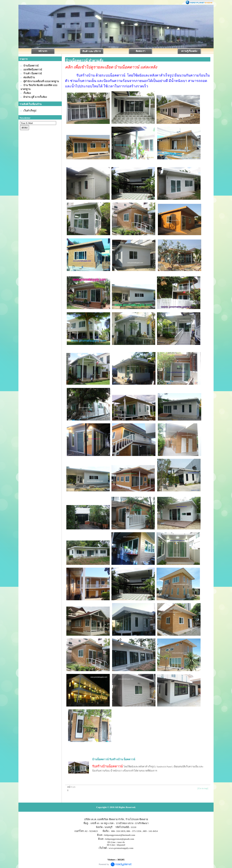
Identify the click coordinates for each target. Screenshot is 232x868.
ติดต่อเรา (141, 51)
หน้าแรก (43, 51)
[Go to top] (203, 788)
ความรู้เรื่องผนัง (189, 51)
